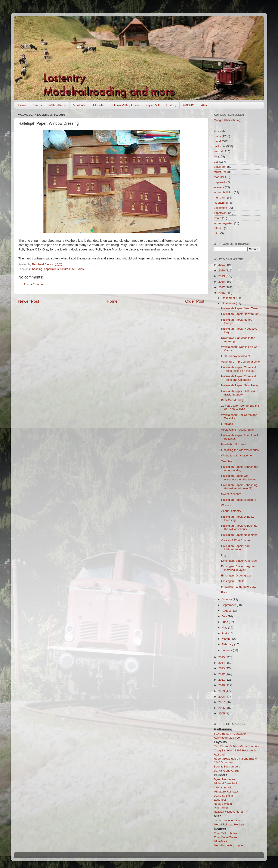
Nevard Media (223, 804)
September (229, 605)
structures (64, 269)
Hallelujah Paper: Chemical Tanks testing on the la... (239, 369)
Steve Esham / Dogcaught (231, 734)
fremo (218, 218)
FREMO (189, 105)
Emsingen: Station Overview (239, 561)
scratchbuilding (223, 192)
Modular (99, 105)
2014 (222, 663)
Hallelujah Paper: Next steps (239, 535)
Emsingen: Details (233, 581)
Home (22, 105)
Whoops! (227, 505)
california (220, 146)
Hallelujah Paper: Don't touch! (240, 314)
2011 (222, 680)
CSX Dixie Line (224, 762)
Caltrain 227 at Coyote (235, 540)
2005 (222, 713)
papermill (50, 269)
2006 (222, 708)
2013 (222, 668)
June (225, 622)
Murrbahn (80, 105)
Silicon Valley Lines (125, 105)
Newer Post (29, 301)
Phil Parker (221, 808)
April (225, 633)
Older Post (195, 301)
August (227, 611)
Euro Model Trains (226, 837)
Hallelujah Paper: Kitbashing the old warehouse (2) (239, 487)
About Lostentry (231, 511)
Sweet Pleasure (231, 494)
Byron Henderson (225, 779)
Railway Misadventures (229, 812)
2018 (222, 282)
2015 (222, 657)
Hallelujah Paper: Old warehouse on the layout (238, 478)
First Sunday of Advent (236, 356)
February (228, 644)
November (229, 303)
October (227, 599)
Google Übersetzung (227, 120)
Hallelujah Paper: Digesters (239, 500)
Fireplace (227, 424)
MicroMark (221, 841)
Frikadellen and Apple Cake (239, 587)
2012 (222, 674)
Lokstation (220, 208)
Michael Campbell (225, 783)
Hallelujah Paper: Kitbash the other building (240, 469)
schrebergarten (224, 223)
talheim (219, 228)
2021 (222, 265)
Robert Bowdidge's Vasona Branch (236, 759)
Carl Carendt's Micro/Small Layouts (236, 746)
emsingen (220, 167)
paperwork (221, 213)
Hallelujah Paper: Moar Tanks (240, 308)
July (225, 616)
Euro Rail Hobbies (226, 833)
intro (217, 233)
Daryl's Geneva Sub (227, 771)
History (171, 105)
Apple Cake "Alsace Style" (238, 430)
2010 (222, 685)
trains (80, 269)
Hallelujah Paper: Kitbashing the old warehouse (239, 527)
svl (73, 269)
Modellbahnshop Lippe (228, 845)
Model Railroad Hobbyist (230, 824)
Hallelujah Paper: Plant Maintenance (236, 548)
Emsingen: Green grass (236, 575)
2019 (222, 276)
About (205, 105)
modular (219, 177)
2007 (222, 702)
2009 (222, 691)
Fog (224, 555)
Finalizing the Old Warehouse (240, 450)
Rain (224, 592)
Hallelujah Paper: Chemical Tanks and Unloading (239, 378)
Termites (227, 461)
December (229, 298)
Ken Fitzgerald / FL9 (227, 738)
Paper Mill (153, 105)
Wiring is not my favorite (237, 455)
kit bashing (35, 269)
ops (216, 162)
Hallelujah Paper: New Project (240, 385)
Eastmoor (220, 800)
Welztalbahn (57, 105)
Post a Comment (35, 284)
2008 (222, 697)
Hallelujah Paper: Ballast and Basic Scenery (240, 393)
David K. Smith (223, 796)
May (225, 627)
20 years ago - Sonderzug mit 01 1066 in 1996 (240, 407)
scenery (219, 187)
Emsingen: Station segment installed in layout (239, 568)
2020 (222, 270)
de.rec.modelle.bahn (227, 820)
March (226, 639)
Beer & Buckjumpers (227, 767)
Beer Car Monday (232, 400)
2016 (222, 293)
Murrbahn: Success (234, 444)
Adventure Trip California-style (240, 362)
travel (217, 141)
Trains (38, 105)
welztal (218, 151)
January (227, 650)
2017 (222, 287)
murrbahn (220, 198)
